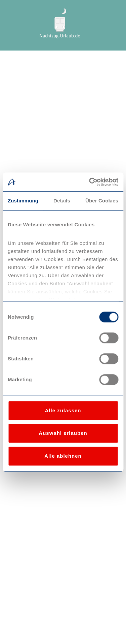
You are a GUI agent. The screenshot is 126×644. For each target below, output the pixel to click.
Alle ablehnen (63, 456)
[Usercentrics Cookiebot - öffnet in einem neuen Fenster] (90, 182)
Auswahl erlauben (63, 433)
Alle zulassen (63, 410)
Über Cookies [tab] (102, 201)
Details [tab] (62, 201)
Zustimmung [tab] (23, 201)
